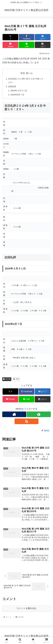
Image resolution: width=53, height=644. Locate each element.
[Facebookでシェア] (26, 37)
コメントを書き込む (27, 608)
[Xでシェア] (10, 37)
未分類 (7, 379)
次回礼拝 (12, 86)
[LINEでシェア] (26, 45)
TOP (16, 379)
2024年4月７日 (17, 95)
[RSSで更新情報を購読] (27, 421)
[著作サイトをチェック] (14, 414)
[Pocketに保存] (10, 45)
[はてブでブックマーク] (43, 37)
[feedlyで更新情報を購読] (39, 414)
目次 (23, 73)
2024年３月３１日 (19, 91)
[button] (43, 45)
